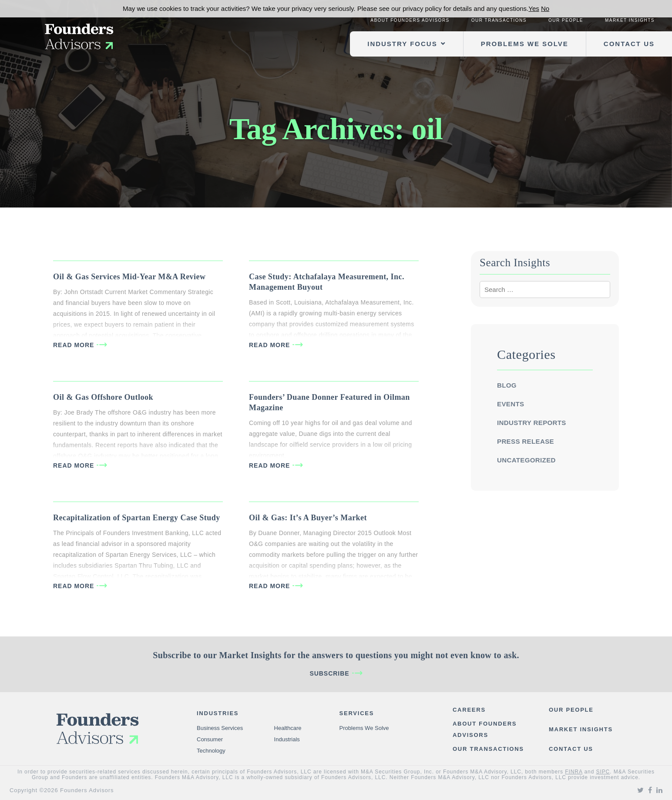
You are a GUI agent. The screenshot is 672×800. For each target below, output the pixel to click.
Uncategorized (526, 460)
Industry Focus (402, 44)
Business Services (220, 728)
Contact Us (629, 44)
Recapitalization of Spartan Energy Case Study (137, 518)
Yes (534, 8)
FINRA (574, 772)
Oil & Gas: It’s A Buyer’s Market (308, 518)
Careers (469, 710)
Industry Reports (532, 423)
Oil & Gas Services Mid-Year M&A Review (129, 277)
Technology (211, 751)
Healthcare (288, 728)
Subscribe (329, 673)
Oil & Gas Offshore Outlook (103, 397)
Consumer (210, 739)
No (545, 8)
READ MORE (74, 345)
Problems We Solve (525, 44)
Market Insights (630, 20)
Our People (566, 20)
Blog (507, 385)
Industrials (287, 739)
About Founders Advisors (410, 20)
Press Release (526, 441)
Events (511, 404)
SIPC (603, 772)
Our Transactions (499, 20)
